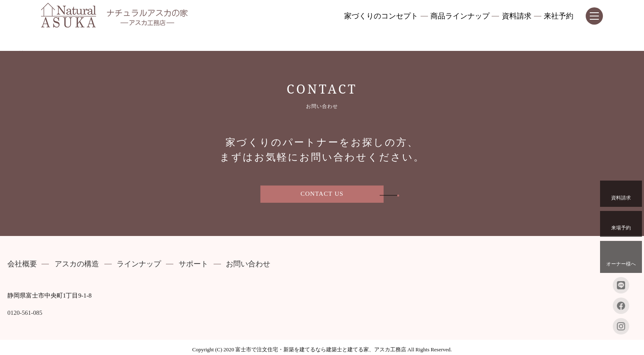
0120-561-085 (25, 313)
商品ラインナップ (460, 16)
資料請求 (517, 16)
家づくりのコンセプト (381, 16)
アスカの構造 (77, 264)
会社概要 (22, 264)
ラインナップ (139, 264)
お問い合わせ (248, 264)
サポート (193, 264)
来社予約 (559, 16)
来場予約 (621, 223)
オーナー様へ (621, 256)
